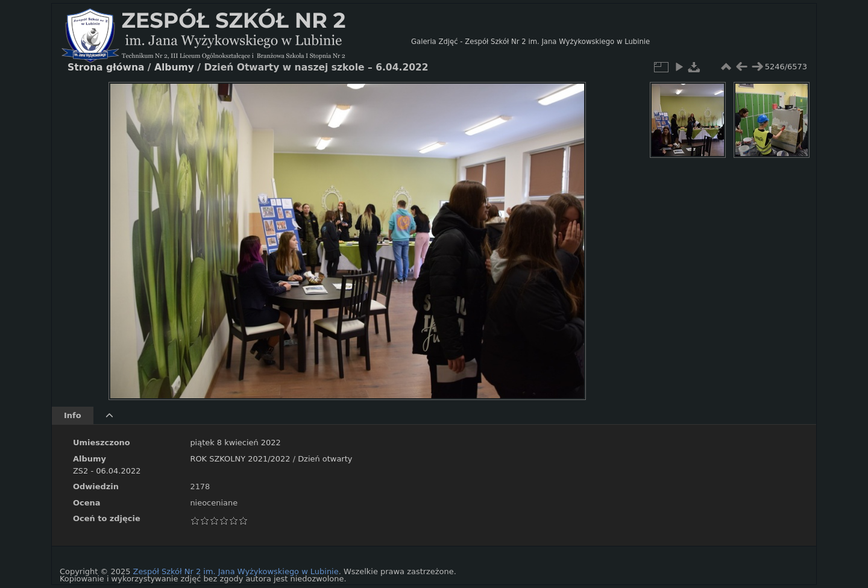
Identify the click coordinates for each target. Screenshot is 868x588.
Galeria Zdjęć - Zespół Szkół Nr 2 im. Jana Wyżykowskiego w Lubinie (530, 42)
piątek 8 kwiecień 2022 (235, 443)
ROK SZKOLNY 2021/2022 (240, 459)
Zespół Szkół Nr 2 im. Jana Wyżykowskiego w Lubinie (236, 571)
